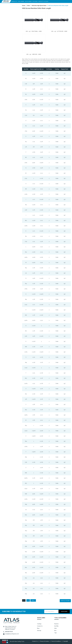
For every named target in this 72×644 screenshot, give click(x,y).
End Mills (56, 626)
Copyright (66, 641)
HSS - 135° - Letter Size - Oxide (59, 31)
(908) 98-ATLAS (9, 632)
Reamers (56, 624)
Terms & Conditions (56, 641)
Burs (55, 631)
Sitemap (39, 631)
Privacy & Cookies (44, 641)
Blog (47, 1)
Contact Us (42, 1)
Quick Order (28, 1)
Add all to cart (65, 601)
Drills (56, 628)
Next (34, 600)
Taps (56, 633)
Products (14, 1)
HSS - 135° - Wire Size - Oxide (34, 54)
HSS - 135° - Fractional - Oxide (34, 31)
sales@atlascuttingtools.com (12, 634)
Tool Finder (21, 1)
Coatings (35, 1)
